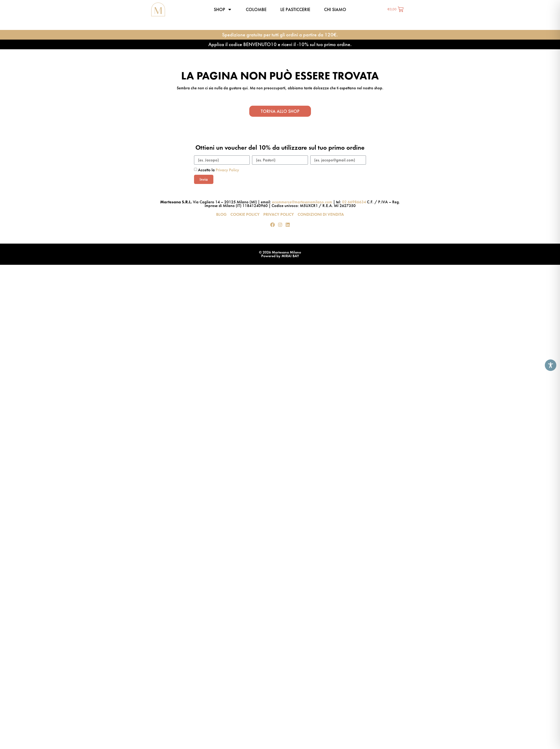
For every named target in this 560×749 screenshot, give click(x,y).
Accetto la (219, 170)
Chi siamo (335, 9)
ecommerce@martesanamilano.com (302, 202)
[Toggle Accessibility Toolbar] (551, 365)
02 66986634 (354, 202)
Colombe (256, 9)
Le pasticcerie (295, 9)
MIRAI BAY (290, 256)
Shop (223, 9)
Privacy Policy (227, 170)
